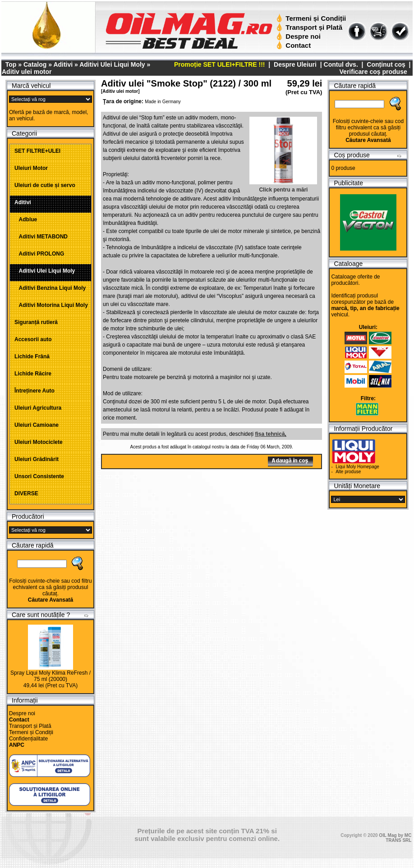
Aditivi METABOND (41, 237)
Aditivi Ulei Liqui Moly (112, 64)
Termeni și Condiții (312, 18)
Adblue (26, 219)
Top (11, 64)
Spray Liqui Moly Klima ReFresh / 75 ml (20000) (51, 676)
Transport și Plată (310, 27)
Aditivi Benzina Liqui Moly (50, 288)
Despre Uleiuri (294, 64)
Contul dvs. (341, 64)
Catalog (35, 64)
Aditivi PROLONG (39, 254)
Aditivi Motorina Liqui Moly (51, 305)
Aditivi (63, 64)
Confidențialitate (28, 739)
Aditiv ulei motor (27, 72)
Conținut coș (386, 64)
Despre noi (300, 36)
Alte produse (348, 472)
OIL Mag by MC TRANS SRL (395, 838)
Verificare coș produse (373, 72)
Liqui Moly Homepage (357, 467)
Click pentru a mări (283, 187)
